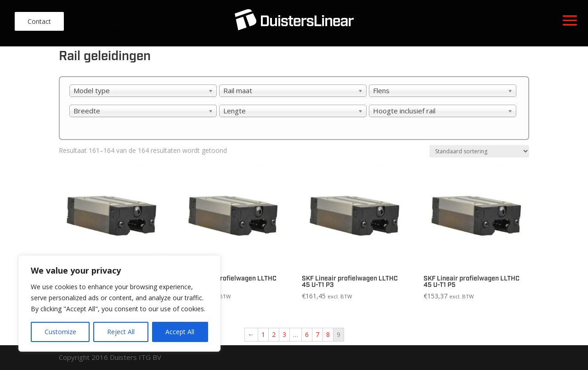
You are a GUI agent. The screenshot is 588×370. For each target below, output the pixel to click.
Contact (39, 21)
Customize (60, 332)
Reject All (121, 332)
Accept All (180, 332)
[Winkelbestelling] (479, 151)
